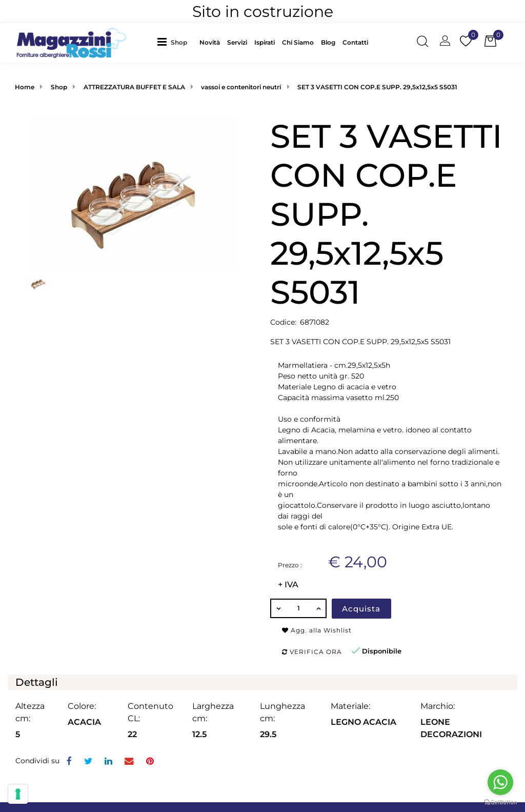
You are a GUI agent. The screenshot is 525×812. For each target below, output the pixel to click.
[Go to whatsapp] (500, 782)
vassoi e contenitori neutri (241, 87)
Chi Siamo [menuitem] (298, 42)
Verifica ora (312, 652)
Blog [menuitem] (328, 42)
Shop (179, 42)
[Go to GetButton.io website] (500, 802)
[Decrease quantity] (278, 608)
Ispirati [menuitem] (265, 42)
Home (25, 87)
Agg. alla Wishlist (317, 630)
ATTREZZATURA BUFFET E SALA (134, 87)
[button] (135, 193)
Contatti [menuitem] (355, 42)
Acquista (361, 609)
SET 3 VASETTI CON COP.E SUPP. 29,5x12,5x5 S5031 (377, 87)
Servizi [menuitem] (237, 42)
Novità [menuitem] (210, 42)
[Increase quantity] (319, 608)
